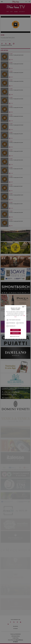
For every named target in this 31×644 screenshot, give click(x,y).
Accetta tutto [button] (15, 330)
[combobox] (23, 307)
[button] (16, 337)
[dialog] (16, 322)
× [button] (25, 307)
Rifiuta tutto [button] (15, 333)
